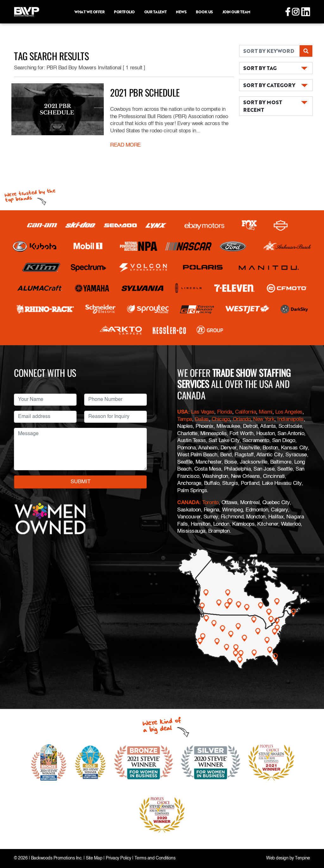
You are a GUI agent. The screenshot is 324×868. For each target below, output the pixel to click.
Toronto (210, 503)
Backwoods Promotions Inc (56, 858)
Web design (277, 858)
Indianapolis (290, 419)
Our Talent (155, 12)
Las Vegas (203, 412)
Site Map (94, 858)
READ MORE (125, 145)
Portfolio (124, 12)
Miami (266, 412)
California (246, 412)
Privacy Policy (118, 858)
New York (264, 419)
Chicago (221, 419)
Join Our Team (236, 12)
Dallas (202, 419)
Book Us (204, 12)
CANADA (188, 503)
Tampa (185, 419)
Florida (225, 412)
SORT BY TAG (260, 68)
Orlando (242, 419)
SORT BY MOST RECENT (263, 106)
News (181, 12)
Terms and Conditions (155, 858)
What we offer (89, 12)
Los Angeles (289, 412)
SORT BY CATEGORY (269, 85)
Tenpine (302, 858)
